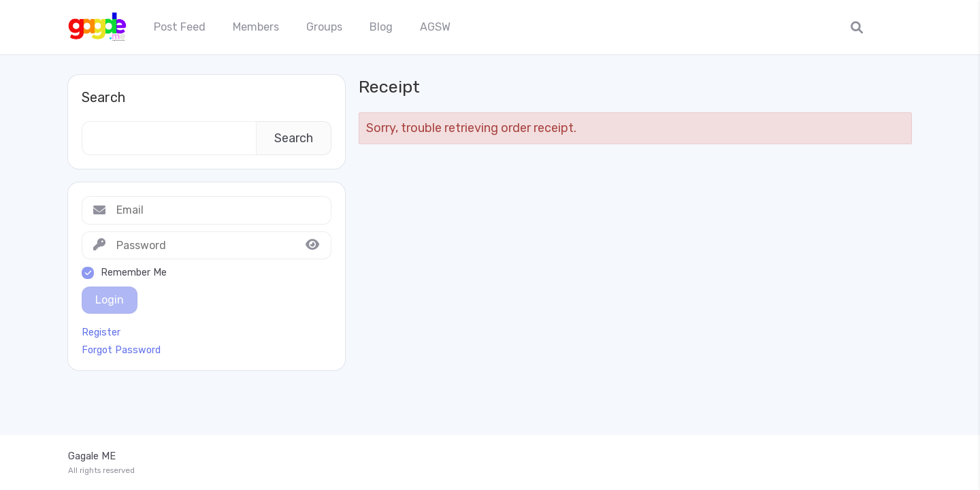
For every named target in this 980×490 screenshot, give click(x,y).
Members (256, 27)
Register (101, 333)
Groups (324, 27)
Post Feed (180, 27)
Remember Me (134, 273)
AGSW (435, 27)
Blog (381, 27)
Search (103, 97)
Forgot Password (121, 350)
